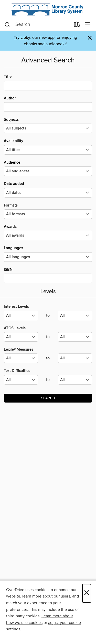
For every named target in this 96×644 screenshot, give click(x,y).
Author (48, 104)
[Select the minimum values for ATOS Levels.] (21, 337)
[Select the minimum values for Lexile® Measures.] (21, 358)
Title (48, 82)
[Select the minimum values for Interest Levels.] (21, 316)
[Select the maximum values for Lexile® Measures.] (75, 358)
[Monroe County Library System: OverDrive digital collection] (48, 9)
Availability (48, 146)
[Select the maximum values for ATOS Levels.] (75, 337)
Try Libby (22, 38)
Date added (48, 189)
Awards (48, 232)
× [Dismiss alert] (90, 38)
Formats (48, 211)
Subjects (48, 125)
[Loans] (77, 25)
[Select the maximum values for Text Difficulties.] (75, 380)
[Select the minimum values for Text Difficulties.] (21, 380)
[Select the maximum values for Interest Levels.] (75, 316)
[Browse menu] (87, 25)
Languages (48, 254)
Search (48, 398)
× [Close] (87, 593)
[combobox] (38, 25)
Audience (48, 168)
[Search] (7, 25)
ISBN (48, 275)
